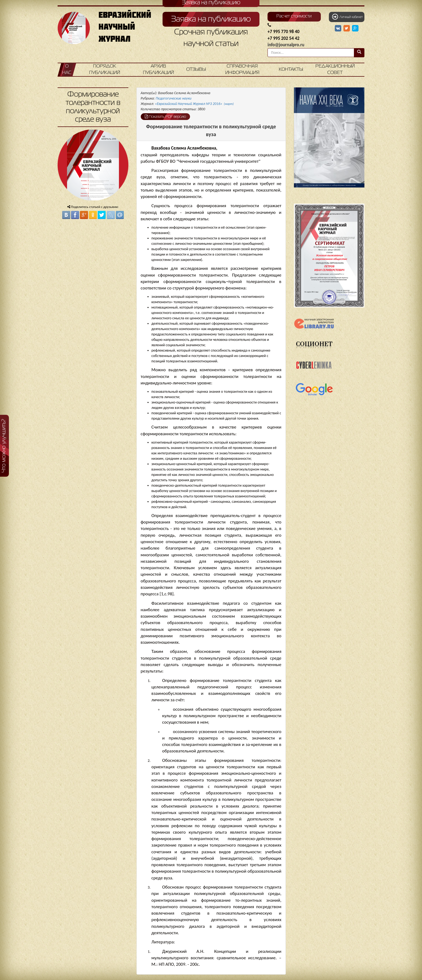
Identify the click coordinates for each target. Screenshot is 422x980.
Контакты (291, 70)
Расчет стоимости (294, 16)
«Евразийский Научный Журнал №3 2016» (194, 104)
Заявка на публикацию (211, 19)
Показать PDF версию (165, 116)
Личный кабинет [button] (347, 17)
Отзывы (196, 70)
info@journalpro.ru (286, 45)
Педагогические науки (173, 98)
